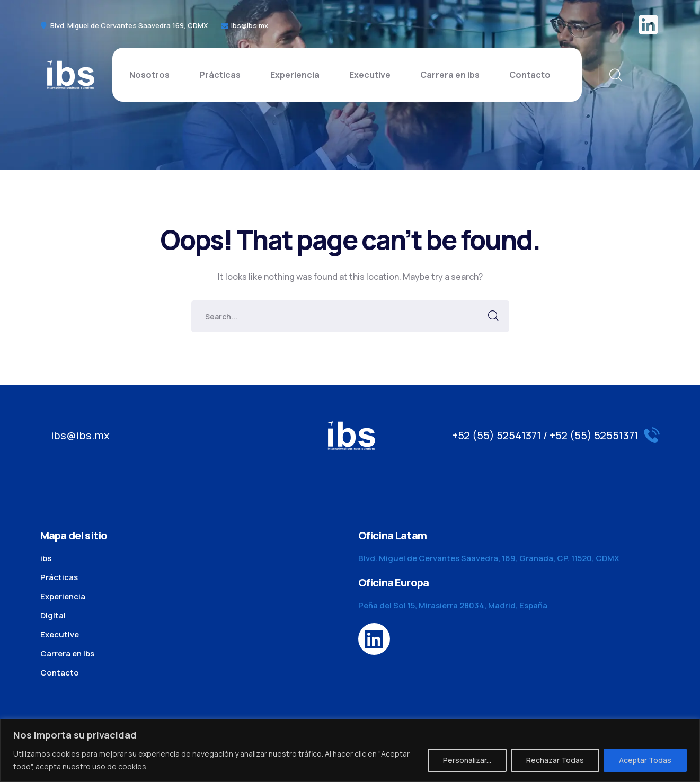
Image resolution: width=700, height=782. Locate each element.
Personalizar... (467, 760)
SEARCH (493, 316)
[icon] (650, 25)
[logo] (70, 74)
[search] (615, 75)
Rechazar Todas (555, 760)
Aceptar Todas (645, 760)
